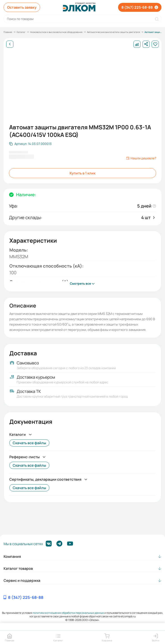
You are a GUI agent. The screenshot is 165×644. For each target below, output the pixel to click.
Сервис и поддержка (22, 580)
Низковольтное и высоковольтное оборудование (56, 32)
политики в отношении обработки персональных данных (68, 613)
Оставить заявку (22, 7)
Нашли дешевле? (141, 158)
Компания (12, 556)
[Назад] (10, 44)
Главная (8, 32)
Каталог (21, 32)
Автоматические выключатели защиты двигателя (114, 32)
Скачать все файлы (29, 443)
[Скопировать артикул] (30, 144)
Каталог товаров (18, 568)
